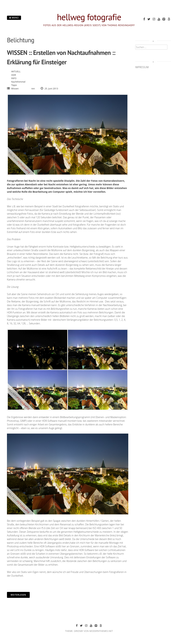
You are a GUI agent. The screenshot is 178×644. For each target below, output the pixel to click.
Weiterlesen (18, 595)
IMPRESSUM (142, 67)
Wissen (15, 88)
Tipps (14, 85)
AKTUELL (16, 71)
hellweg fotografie (89, 17)
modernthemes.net (101, 631)
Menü (14, 18)
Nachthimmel (18, 82)
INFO (14, 78)
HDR (13, 75)
